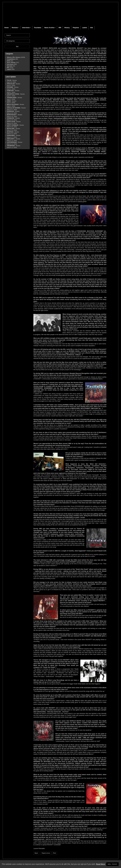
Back (36, 853)
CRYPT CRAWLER (13, 125)
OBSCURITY (11, 139)
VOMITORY (10, 91)
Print (54, 853)
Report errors (46, 853)
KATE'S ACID (11, 122)
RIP (60, 28)
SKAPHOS (10, 132)
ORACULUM (11, 84)
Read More (101, 864)
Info (92, 28)
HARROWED (11, 135)
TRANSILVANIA (12, 98)
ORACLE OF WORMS (14, 108)
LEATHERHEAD (12, 142)
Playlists (76, 28)
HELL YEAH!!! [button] (112, 864)
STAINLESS (11, 118)
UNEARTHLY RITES (13, 94)
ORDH (9, 101)
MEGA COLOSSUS (13, 104)
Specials (10, 66)
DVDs (9, 61)
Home (6, 28)
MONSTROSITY (12, 115)
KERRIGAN (10, 111)
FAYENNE (10, 87)
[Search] (17, 35)
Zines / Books (11, 62)
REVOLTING (11, 129)
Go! (17, 47)
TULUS (9, 80)
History (67, 28)
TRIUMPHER (11, 146)
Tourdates (38, 28)
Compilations (11, 59)
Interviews (26, 28)
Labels (85, 28)
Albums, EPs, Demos (13, 57)
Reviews (15, 28)
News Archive (49, 28)
